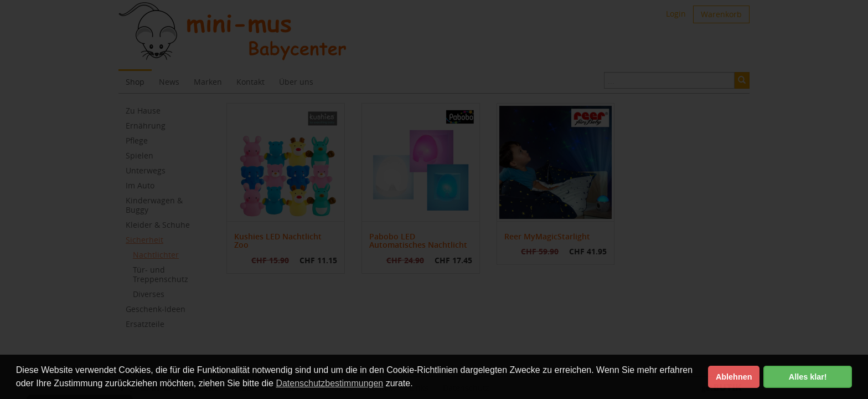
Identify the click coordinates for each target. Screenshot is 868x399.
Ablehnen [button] (734, 377)
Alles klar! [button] (808, 377)
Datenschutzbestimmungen (329, 383)
